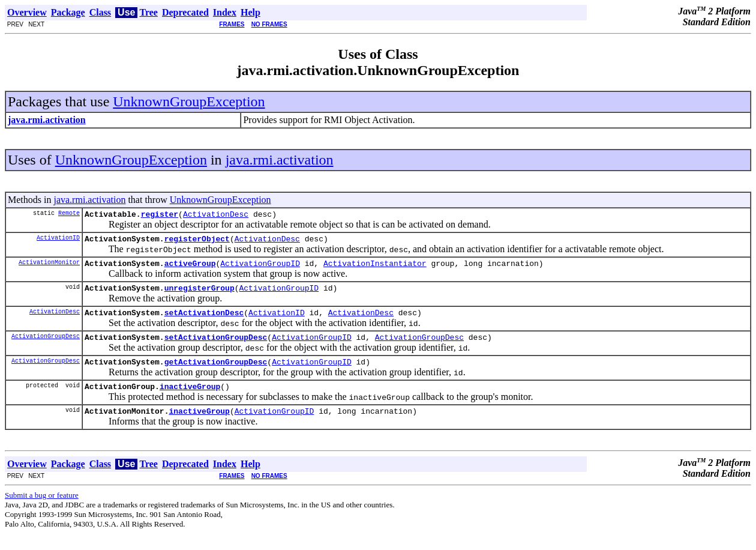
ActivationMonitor (49, 267)
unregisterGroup (199, 295)
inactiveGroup (190, 400)
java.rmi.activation (280, 160)
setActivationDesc (204, 321)
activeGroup (190, 268)
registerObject (197, 242)
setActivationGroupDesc (216, 348)
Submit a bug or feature (42, 511)
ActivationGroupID (260, 268)
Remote (69, 214)
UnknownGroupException (189, 101)
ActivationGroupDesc (46, 346)
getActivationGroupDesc (216, 374)
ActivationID (58, 241)
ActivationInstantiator (375, 268)
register (160, 216)
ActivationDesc (216, 216)
